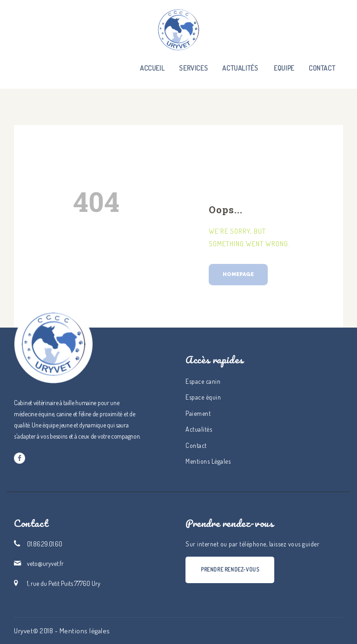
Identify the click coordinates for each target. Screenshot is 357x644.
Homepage (238, 274)
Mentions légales (85, 631)
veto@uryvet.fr (45, 563)
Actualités (199, 429)
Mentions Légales (208, 461)
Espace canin (203, 381)
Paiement (198, 413)
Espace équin (203, 397)
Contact (196, 445)
